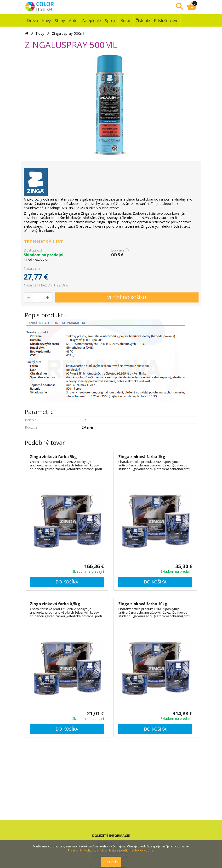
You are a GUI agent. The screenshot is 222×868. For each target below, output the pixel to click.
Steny (60, 21)
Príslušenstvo (166, 21)
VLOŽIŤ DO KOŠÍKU (127, 297)
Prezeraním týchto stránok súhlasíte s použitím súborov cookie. (111, 850)
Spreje (111, 21)
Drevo (33, 21)
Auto (73, 21)
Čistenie (143, 21)
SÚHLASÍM (111, 862)
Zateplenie (91, 21)
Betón (126, 21)
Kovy (46, 21)
